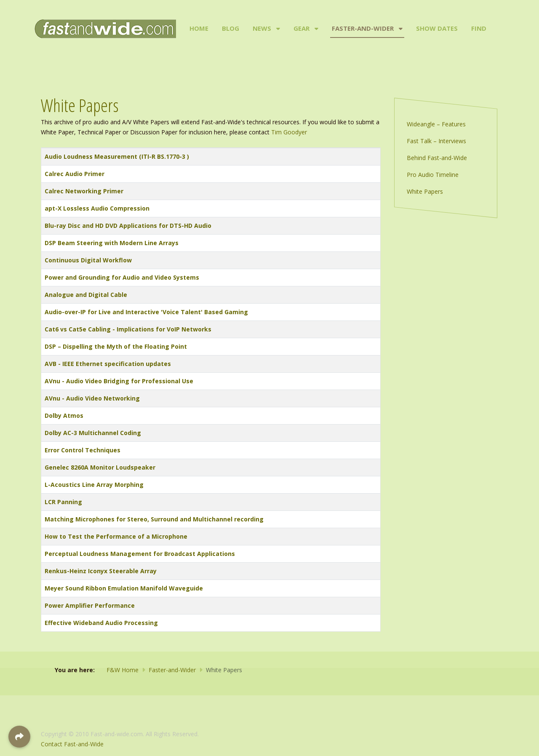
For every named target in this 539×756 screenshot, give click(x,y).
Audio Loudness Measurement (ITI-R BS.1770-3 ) (117, 156)
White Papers (425, 191)
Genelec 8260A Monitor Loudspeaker (100, 467)
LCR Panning (63, 502)
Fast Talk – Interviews (436, 141)
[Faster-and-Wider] (400, 29)
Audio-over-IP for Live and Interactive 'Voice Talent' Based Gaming (146, 312)
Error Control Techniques (83, 450)
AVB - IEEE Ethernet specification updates (108, 364)
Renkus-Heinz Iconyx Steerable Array (101, 571)
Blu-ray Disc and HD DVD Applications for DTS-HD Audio (128, 226)
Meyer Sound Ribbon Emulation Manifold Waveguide (124, 588)
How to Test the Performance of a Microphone (116, 536)
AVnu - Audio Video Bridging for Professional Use (119, 381)
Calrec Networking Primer (84, 191)
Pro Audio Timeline (433, 175)
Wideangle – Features (436, 124)
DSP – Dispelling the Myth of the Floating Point (116, 346)
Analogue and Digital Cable (86, 295)
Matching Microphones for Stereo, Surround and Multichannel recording (154, 519)
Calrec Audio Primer (75, 174)
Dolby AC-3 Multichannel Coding (93, 433)
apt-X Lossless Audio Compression (97, 208)
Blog (231, 28)
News (262, 28)
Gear (302, 28)
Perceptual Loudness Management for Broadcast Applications (140, 554)
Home (199, 28)
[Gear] (316, 29)
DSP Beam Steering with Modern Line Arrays (112, 243)
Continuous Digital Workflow (88, 260)
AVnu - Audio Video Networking (92, 398)
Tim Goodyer (289, 132)
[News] (277, 29)
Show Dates (437, 28)
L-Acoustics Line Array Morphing (94, 485)
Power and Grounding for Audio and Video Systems (122, 277)
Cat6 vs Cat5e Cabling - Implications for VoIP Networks (128, 329)
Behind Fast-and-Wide (437, 158)
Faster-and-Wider (363, 28)
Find (479, 28)
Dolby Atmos (64, 415)
